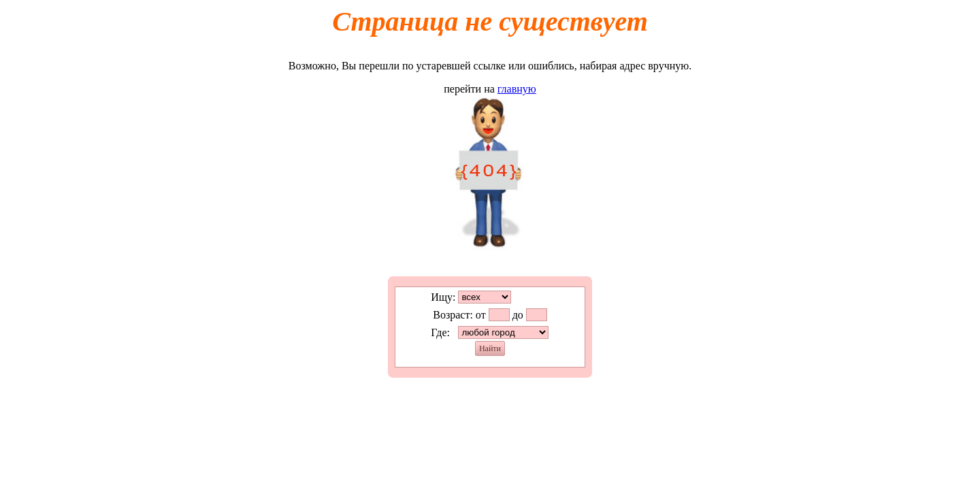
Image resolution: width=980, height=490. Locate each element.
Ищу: (443, 297)
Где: (440, 332)
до (518, 315)
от (481, 315)
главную (517, 89)
